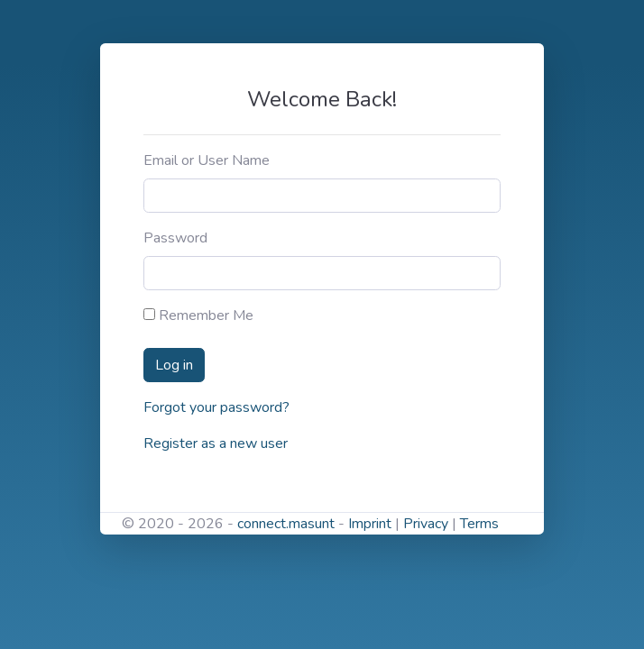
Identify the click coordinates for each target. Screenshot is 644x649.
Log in (174, 365)
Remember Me (198, 315)
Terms (479, 524)
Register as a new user (216, 443)
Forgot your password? (216, 407)
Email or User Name (207, 160)
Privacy (426, 524)
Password (175, 238)
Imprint (370, 524)
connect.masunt (286, 524)
